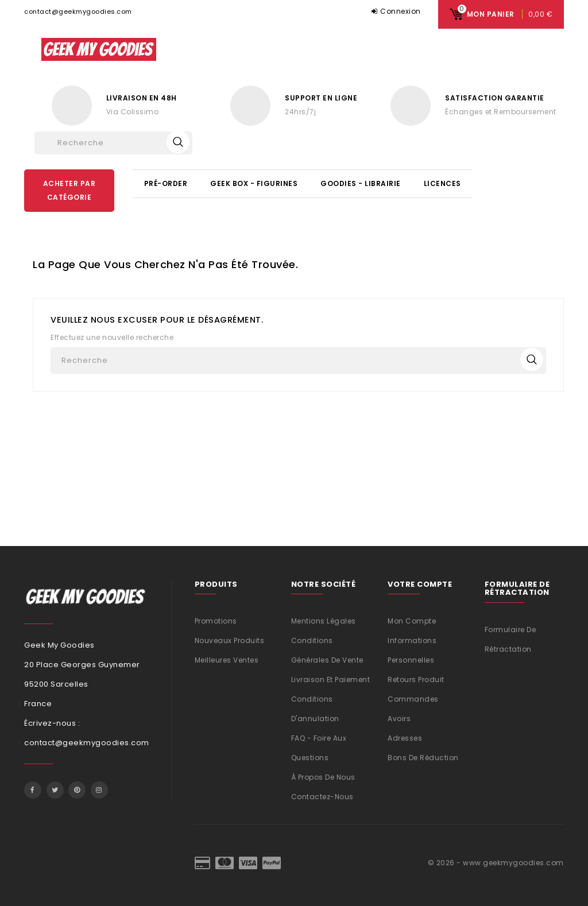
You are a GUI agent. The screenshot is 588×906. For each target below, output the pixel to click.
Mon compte (412, 621)
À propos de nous (323, 777)
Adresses (405, 738)
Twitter (55, 790)
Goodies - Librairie (361, 183)
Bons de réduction (423, 758)
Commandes (413, 699)
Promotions (216, 621)
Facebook (33, 790)
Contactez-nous (322, 797)
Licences (442, 183)
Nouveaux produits (230, 640)
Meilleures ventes (227, 660)
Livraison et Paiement (331, 679)
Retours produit (416, 679)
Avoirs (399, 719)
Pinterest (77, 790)
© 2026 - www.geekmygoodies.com (496, 863)
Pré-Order (166, 183)
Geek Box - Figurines (254, 183)
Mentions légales (324, 621)
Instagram (99, 790)
